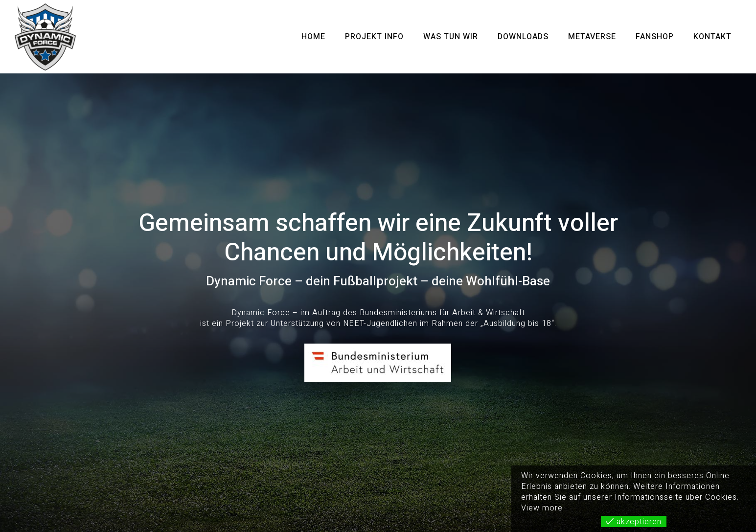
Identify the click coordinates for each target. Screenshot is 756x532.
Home (313, 37)
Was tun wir (451, 37)
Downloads (523, 37)
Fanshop (655, 37)
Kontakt (712, 37)
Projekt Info (374, 37)
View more (542, 508)
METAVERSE (592, 37)
